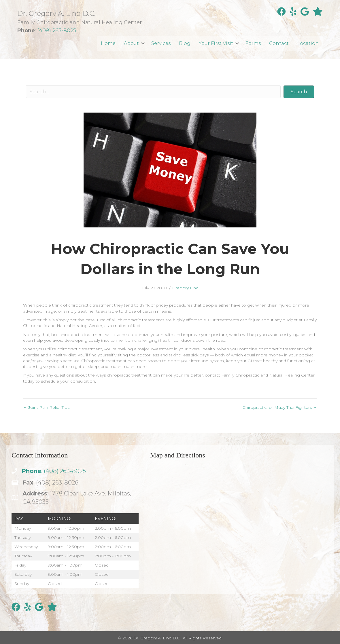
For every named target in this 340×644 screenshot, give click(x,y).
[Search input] (153, 92)
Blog (185, 43)
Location (308, 43)
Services (161, 43)
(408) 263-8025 (57, 31)
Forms (253, 43)
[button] (143, 43)
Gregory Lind (185, 288)
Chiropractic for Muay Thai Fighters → (280, 407)
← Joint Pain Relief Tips (46, 407)
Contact (279, 43)
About (131, 43)
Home (108, 43)
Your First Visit (216, 43)
